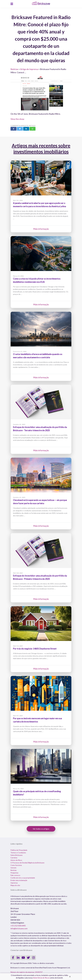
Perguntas (14, 873)
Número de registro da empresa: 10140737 (27, 972)
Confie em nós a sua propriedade (23, 878)
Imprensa (14, 883)
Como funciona (16, 865)
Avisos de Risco (16, 860)
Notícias (14, 69)
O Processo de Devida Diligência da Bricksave (27, 863)
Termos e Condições (18, 853)
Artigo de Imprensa (29, 69)
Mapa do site (15, 885)
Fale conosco (15, 875)
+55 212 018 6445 (18, 926)
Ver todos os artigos (41, 829)
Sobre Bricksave (16, 855)
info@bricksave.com (19, 928)
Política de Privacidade (19, 850)
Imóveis (13, 868)
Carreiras (14, 858)
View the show (17, 119)
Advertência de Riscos (41, 978)
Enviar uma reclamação (19, 880)
